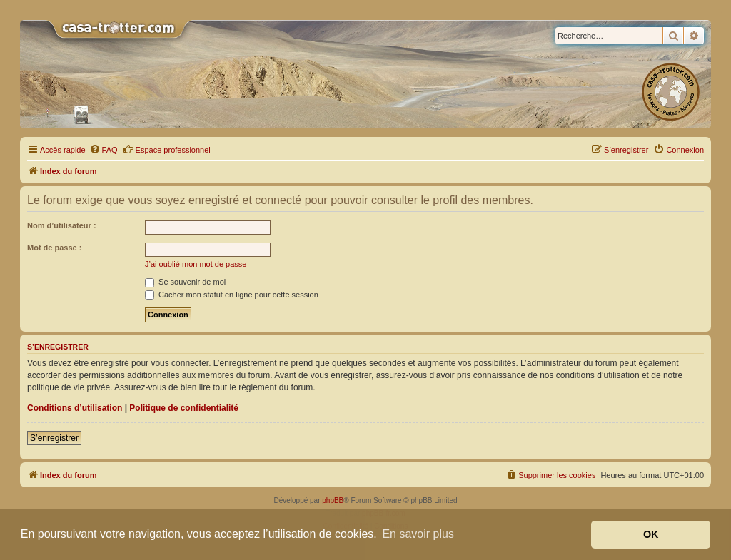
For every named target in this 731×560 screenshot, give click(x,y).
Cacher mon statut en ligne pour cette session (232, 295)
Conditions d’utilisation (75, 408)
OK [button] (651, 534)
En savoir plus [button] (418, 534)
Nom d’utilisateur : (62, 225)
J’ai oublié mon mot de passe (196, 264)
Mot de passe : (54, 248)
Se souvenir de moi (185, 282)
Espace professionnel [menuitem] (167, 149)
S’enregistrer (54, 438)
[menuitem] (104, 150)
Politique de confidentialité (184, 408)
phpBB (333, 500)
